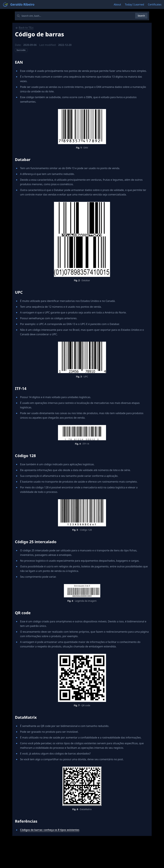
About (117, 4)
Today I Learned (135, 4)
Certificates (155, 4)
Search (141, 16)
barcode (21, 50)
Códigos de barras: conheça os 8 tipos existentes (50, 830)
